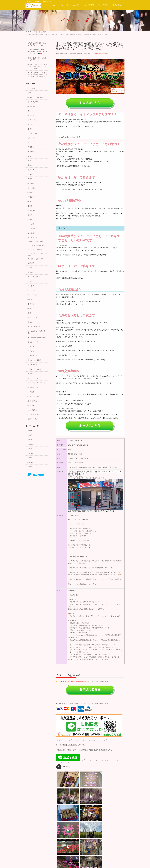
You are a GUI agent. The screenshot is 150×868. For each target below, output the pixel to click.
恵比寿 (30, 215)
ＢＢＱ (30, 201)
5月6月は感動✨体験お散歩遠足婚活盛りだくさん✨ (37, 44)
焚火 (29, 111)
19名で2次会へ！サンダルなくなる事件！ (37, 59)
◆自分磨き (32, 233)
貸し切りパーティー (35, 342)
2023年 (30, 444)
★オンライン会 (32, 237)
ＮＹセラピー (32, 374)
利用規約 (71, 682)
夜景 (29, 313)
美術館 (30, 299)
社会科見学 (32, 106)
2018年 (30, 467)
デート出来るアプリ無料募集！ (37, 332)
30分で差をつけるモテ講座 (36, 259)
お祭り (30, 129)
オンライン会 (32, 134)
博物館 (30, 192)
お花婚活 (31, 263)
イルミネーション (34, 327)
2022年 (30, 449)
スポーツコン (32, 356)
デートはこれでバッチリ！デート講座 (37, 254)
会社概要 (30, 846)
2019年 (30, 462)
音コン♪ (31, 272)
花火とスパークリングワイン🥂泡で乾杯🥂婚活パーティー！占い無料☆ (37, 66)
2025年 (30, 435)
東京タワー (32, 210)
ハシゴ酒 (31, 224)
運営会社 (30, 844)
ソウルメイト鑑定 (34, 396)
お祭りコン (32, 304)
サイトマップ (70, 844)
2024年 (30, 440)
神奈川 (30, 161)
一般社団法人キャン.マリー (72, 865)
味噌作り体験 (32, 419)
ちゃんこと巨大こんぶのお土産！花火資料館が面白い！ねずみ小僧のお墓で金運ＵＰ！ (38, 75)
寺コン (30, 322)
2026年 (30, 431)
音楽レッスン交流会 (35, 360)
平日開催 (31, 147)
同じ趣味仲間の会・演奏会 (37, 338)
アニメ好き (32, 229)
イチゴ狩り (32, 405)
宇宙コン (31, 281)
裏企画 (30, 308)
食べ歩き (31, 125)
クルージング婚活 (34, 414)
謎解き (30, 220)
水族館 (30, 174)
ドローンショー (33, 120)
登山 (29, 143)
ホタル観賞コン (33, 410)
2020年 (30, 458)
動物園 (30, 179)
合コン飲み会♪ (33, 401)
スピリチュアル (33, 378)
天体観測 (31, 392)
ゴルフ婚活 (32, 88)
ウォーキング (32, 295)
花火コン (31, 165)
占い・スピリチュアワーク (37, 383)
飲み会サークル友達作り (36, 97)
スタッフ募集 (40, 844)
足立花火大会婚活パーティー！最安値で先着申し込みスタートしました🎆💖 (38, 52)
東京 (100, 53)
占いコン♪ (31, 290)
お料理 (30, 206)
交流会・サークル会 (35, 369)
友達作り (31, 115)
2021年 (30, 453)
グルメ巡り (32, 188)
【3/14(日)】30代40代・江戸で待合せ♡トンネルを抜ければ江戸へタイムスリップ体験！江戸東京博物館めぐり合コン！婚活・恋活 (108, 834)
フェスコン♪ (32, 347)
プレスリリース (33, 138)
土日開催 (96, 53)
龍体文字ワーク (33, 387)
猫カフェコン (32, 317)
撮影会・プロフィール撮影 (36, 241)
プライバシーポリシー (55, 844)
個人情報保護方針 (83, 682)
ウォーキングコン (34, 277)
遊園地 (30, 268)
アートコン (32, 286)
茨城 (29, 93)
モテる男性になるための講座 (36, 245)
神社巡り (31, 197)
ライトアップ (110, 53)
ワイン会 (31, 351)
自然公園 (104, 53)
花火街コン (32, 170)
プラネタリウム (33, 102)
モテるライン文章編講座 (35, 249)
